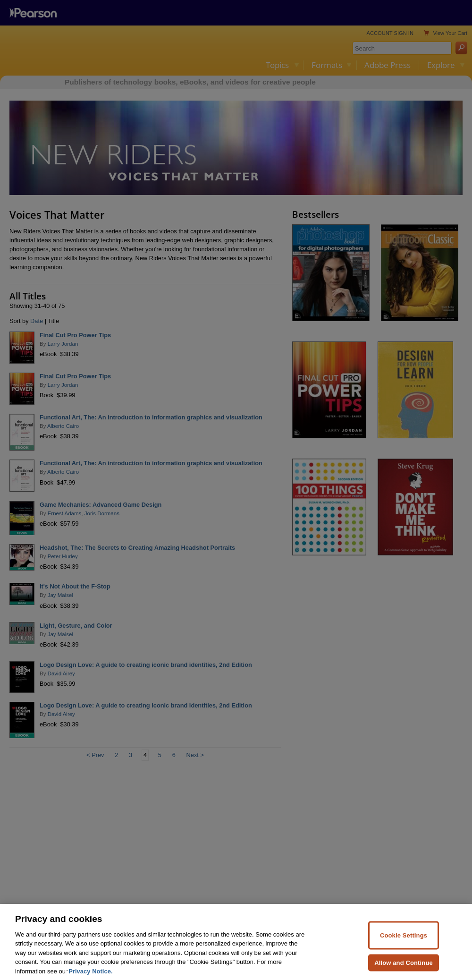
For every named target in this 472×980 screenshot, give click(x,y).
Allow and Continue (404, 970)
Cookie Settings (404, 942)
